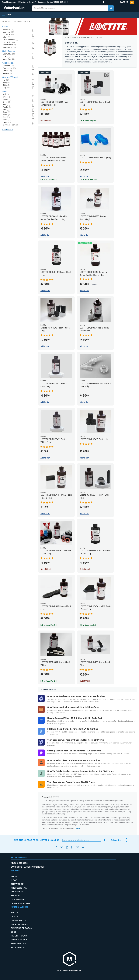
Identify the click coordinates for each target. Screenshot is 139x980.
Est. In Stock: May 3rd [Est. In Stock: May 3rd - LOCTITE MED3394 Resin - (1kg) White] (49, 681)
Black (7, 120)
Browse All (7, 130)
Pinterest (78, 847)
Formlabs (8, 30)
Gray (7, 117)
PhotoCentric (9, 45)
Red (6, 94)
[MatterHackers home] (70, 959)
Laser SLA (9, 59)
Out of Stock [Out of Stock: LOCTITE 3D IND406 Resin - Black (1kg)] (85, 681)
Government (18, 899)
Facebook (56, 847)
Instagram (67, 847)
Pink (6, 110)
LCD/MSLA (9, 54)
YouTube (83, 847)
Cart (127, 2)
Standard (8, 66)
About (15, 913)
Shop (14, 876)
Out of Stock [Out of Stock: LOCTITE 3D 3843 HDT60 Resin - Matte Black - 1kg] (46, 121)
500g (6, 85)
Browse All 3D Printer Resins (17, 22)
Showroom (17, 884)
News (14, 880)
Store (74, 37)
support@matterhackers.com (28, 867)
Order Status (19, 920)
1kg (6, 88)
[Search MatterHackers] (111, 8)
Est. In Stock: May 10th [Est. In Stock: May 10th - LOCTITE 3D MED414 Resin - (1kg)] (88, 179)
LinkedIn (72, 847)
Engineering (9, 68)
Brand (5, 27)
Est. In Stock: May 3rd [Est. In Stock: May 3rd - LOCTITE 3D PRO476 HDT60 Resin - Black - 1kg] (88, 625)
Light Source (8, 51)
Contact (16, 917)
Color (5, 91)
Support (16, 896)
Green (7, 102)
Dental (7, 71)
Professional (19, 888)
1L (6, 80)
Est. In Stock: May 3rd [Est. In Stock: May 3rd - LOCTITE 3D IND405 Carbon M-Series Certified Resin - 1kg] (49, 179)
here (78, 828)
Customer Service (45, 2)
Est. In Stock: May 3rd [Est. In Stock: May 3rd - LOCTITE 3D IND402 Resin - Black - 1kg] (49, 625)
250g (6, 83)
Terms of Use (18, 943)
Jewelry (7, 74)
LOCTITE (8, 35)
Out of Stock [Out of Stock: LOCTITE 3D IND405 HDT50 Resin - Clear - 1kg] (46, 569)
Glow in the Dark (11, 125)
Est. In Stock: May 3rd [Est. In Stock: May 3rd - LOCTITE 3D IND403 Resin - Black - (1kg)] (88, 121)
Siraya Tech (9, 47)
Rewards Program (22, 928)
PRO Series (9, 42)
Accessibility (18, 947)
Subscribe (116, 840)
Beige (6, 112)
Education (17, 892)
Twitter (62, 847)
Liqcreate (8, 32)
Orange (7, 97)
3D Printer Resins (85, 37)
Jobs (14, 932)
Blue (6, 105)
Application (8, 63)
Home (67, 37)
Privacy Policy (19, 940)
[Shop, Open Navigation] (6, 15)
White (7, 115)
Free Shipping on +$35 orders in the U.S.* (19, 2)
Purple (7, 107)
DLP (6, 57)
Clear (7, 123)
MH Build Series (10, 40)
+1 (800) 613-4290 (60, 2)
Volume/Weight (10, 77)
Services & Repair (21, 903)
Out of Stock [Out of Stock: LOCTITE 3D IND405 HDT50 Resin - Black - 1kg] (85, 569)
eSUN (6, 37)
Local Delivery (19, 924)
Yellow (7, 100)
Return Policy (19, 936)
